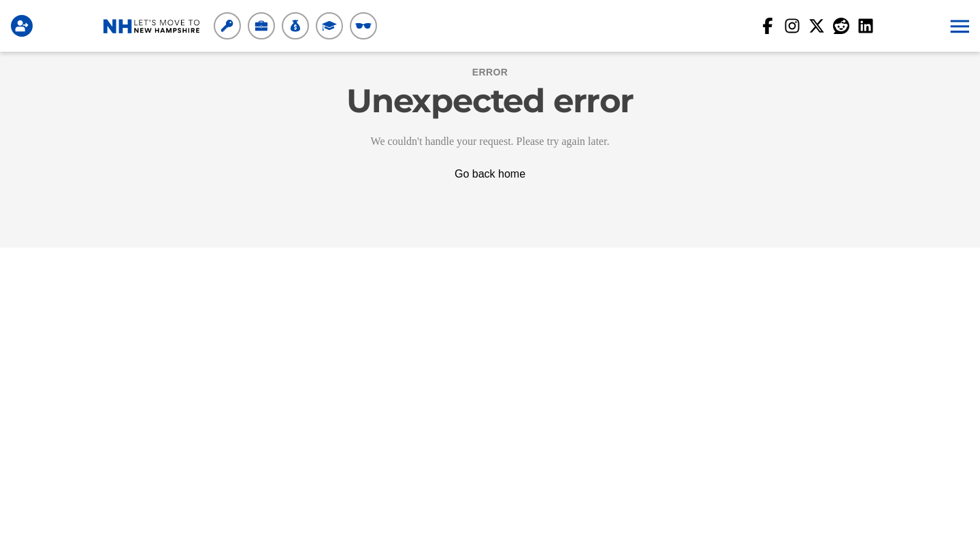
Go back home (490, 174)
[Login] (24, 26)
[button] (958, 26)
